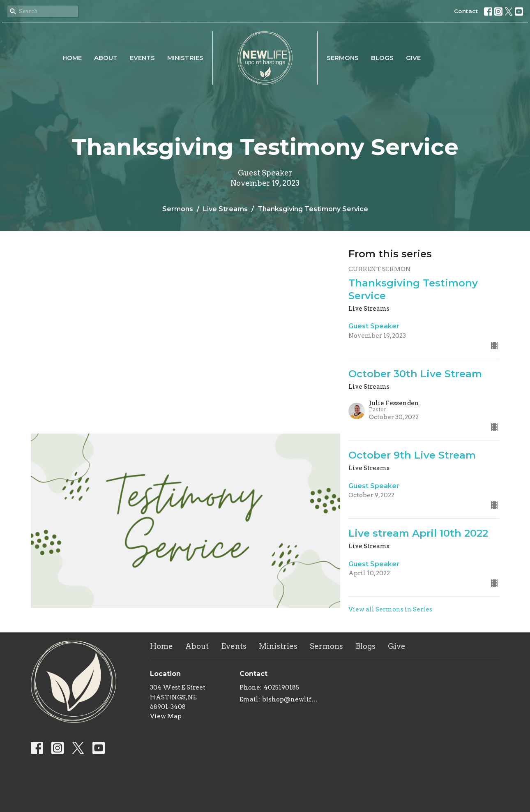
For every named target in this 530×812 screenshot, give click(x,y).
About (106, 58)
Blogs (382, 58)
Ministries (185, 58)
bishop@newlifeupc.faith (291, 699)
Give (413, 58)
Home (72, 58)
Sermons (343, 58)
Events (142, 58)
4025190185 (281, 687)
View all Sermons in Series (390, 609)
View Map (166, 716)
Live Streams (225, 209)
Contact (466, 11)
